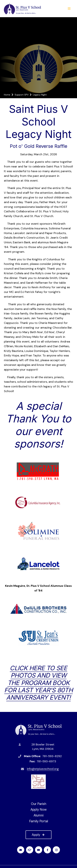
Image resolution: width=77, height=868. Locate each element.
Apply (38, 835)
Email (21, 850)
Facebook (47, 850)
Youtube (38, 850)
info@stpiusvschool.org (43, 769)
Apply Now (38, 809)
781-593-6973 (46, 761)
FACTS (30, 850)
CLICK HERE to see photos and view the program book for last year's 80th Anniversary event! (38, 683)
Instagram (56, 850)
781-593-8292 (52, 756)
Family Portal (39, 821)
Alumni (38, 815)
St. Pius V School (38, 729)
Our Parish (39, 804)
